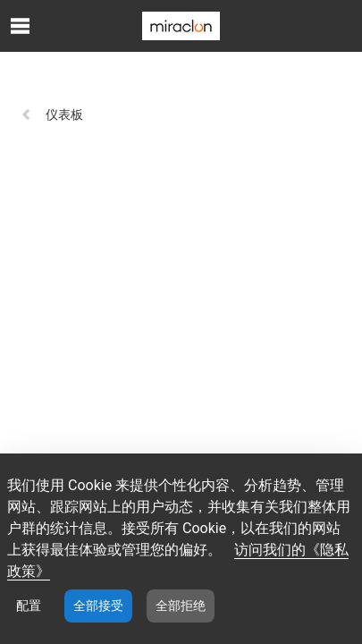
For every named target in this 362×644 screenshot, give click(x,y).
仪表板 (52, 114)
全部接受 (98, 606)
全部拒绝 (181, 606)
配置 (29, 606)
